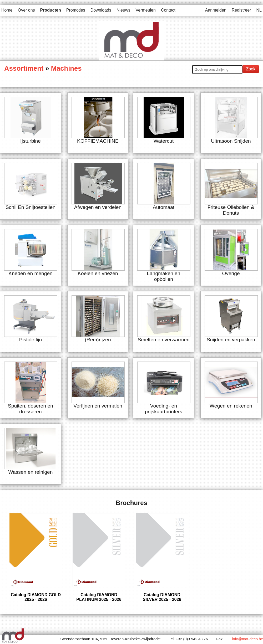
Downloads (101, 10)
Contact (168, 10)
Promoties (76, 10)
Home (7, 10)
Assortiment (25, 68)
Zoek (251, 69)
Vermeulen (146, 10)
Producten (51, 10)
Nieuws (123, 10)
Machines (66, 68)
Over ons (26, 10)
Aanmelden (216, 10)
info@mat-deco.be (247, 639)
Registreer (241, 10)
